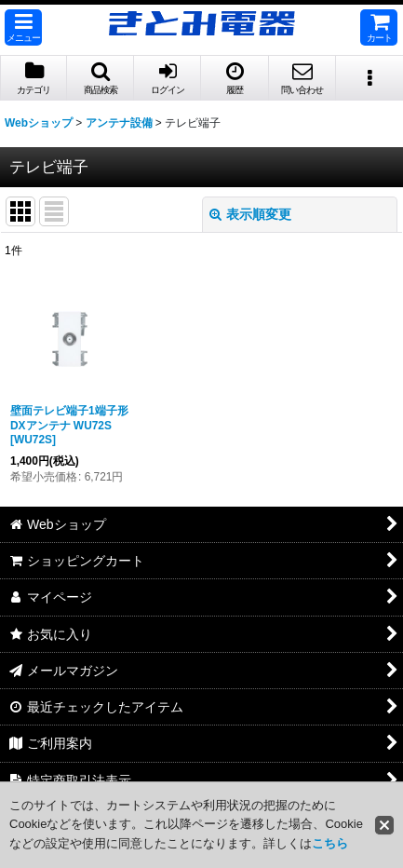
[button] (23, 27)
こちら (330, 843)
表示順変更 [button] (250, 214)
